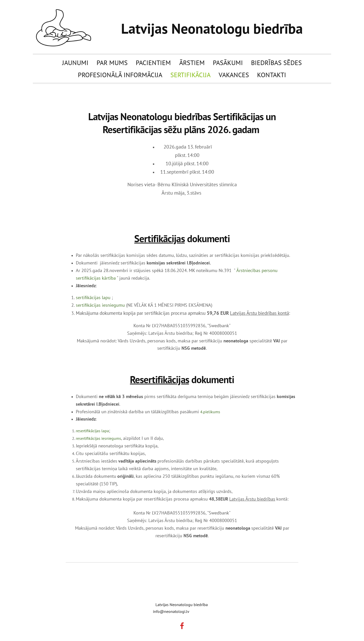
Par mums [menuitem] (112, 63)
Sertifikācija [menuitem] (190, 75)
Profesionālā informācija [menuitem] (120, 75)
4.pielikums (210, 412)
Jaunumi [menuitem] (75, 63)
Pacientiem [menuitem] (153, 63)
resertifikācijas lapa (92, 431)
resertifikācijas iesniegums (98, 438)
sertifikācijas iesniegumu (100, 305)
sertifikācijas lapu (93, 297)
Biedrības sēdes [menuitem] (276, 63)
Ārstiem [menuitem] (192, 63)
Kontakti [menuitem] (272, 75)
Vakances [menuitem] (234, 75)
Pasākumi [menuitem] (228, 63)
